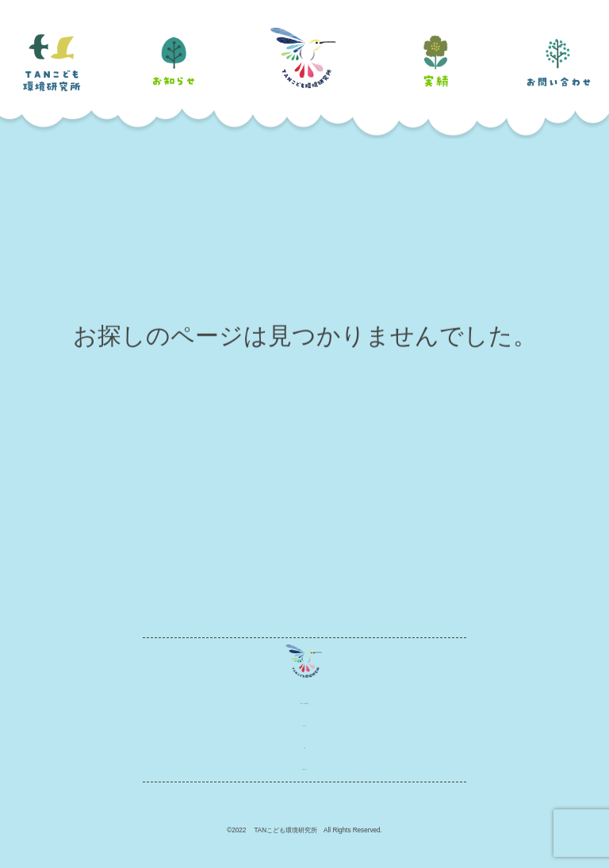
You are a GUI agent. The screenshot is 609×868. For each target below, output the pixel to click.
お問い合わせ (304, 767)
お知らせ (304, 723)
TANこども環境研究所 (304, 701)
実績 (304, 746)
